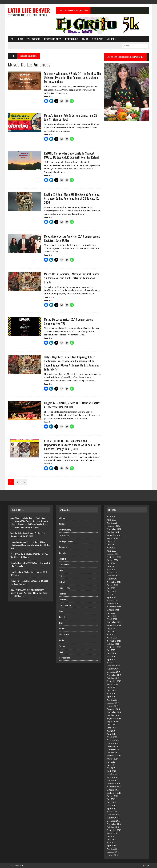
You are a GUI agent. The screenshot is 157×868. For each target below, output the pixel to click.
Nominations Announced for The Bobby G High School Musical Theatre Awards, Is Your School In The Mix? (30, 545)
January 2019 (113, 706)
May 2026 (111, 517)
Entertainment (72, 39)
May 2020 (111, 656)
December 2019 (114, 672)
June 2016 (111, 802)
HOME (12, 39)
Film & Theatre (64, 588)
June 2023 (111, 591)
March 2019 (112, 700)
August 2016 (112, 796)
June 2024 (111, 566)
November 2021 (114, 622)
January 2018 (113, 743)
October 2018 (113, 715)
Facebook (146, 865)
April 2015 (111, 846)
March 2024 (112, 573)
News (21, 39)
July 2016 (111, 799)
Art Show (62, 518)
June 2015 (111, 839)
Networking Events (53, 39)
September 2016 (114, 793)
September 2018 (114, 718)
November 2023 (114, 582)
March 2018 (112, 737)
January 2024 (113, 579)
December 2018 (114, 709)
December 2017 (114, 746)
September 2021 (114, 625)
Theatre (62, 646)
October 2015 (113, 827)
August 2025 (112, 538)
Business (62, 524)
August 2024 (112, 560)
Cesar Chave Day (65, 530)
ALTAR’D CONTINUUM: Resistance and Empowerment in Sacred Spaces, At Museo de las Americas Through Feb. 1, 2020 (72, 445)
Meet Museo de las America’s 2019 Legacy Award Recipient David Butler (72, 238)
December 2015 (114, 821)
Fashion (62, 576)
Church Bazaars (65, 535)
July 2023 (111, 588)
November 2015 (114, 824)
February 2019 (113, 703)
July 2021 (111, 628)
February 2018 (113, 740)
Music (61, 611)
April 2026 (111, 520)
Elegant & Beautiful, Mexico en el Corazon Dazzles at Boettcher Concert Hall (72, 405)
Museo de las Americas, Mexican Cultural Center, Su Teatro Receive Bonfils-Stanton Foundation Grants (72, 278)
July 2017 (111, 762)
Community (63, 547)
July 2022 (111, 613)
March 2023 (112, 600)
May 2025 (111, 548)
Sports (61, 640)
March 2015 (112, 849)
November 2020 (114, 641)
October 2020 (113, 644)
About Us (111, 39)
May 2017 (111, 768)
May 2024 (111, 569)
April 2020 (111, 659)
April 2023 (111, 597)
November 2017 (114, 749)
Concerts (62, 553)
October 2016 (113, 790)
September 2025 (114, 535)
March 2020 (112, 663)
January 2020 (113, 669)
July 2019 (111, 687)
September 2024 (114, 557)
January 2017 (113, 780)
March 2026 (112, 523)
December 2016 (114, 784)
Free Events (63, 599)
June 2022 (111, 616)
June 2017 (111, 765)
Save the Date (64, 634)
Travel (61, 652)
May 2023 (111, 594)
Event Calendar (34, 39)
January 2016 (113, 818)
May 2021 (111, 635)
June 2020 (111, 653)
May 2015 (111, 843)
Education (62, 559)
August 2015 (112, 833)
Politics (62, 628)
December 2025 (114, 526)
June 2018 (111, 728)
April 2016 (111, 808)
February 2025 (113, 554)
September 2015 (114, 830)
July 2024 (111, 563)
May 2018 (111, 731)
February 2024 (113, 576)
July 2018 (111, 725)
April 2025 (111, 551)
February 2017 (113, 777)
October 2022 (113, 610)
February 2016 (113, 815)
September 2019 (114, 681)
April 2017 (111, 771)
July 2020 (111, 650)
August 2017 (112, 759)
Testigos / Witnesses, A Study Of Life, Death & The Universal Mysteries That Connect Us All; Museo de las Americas (72, 77)
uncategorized (64, 658)
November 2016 (114, 787)
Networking (63, 617)
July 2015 (111, 836)
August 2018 (112, 721)
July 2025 (111, 541)
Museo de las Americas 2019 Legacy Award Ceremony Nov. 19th (69, 321)
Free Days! (62, 594)
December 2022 (114, 604)
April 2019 (111, 697)
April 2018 (111, 734)
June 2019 (111, 690)
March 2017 (112, 774)
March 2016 (112, 811)
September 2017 (114, 756)
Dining (85, 39)
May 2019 (111, 694)
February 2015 (113, 852)
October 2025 (113, 532)
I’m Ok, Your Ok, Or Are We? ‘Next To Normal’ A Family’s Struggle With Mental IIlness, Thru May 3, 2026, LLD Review (29, 593)
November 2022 (114, 607)
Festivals (62, 582)
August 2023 (112, 585)
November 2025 (114, 529)
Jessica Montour (65, 605)
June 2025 (111, 545)
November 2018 (114, 712)
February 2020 (113, 666)
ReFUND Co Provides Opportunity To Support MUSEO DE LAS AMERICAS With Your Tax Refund (71, 155)
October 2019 (113, 678)
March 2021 (112, 638)
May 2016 (111, 805)
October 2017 (113, 753)
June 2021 (111, 631)
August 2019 (112, 684)
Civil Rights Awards (66, 541)
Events (61, 570)
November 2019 (114, 675)
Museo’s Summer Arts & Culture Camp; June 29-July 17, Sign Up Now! (71, 117)
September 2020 (114, 647)
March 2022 (112, 619)
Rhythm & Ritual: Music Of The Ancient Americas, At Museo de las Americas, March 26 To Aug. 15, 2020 (72, 198)
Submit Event (98, 39)
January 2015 (113, 855)
